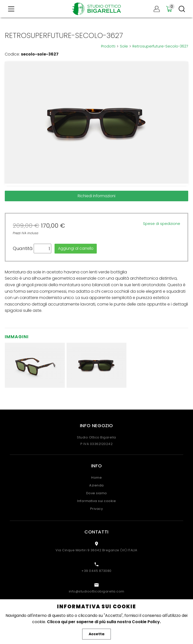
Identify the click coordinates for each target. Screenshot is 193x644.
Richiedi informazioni (96, 196)
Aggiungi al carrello (76, 248)
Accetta (96, 634)
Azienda (96, 485)
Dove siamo (97, 493)
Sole (126, 46)
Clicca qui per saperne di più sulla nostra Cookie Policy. (104, 622)
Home (96, 478)
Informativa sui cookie (96, 501)
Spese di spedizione (162, 224)
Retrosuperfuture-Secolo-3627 (160, 46)
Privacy (97, 509)
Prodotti (110, 46)
